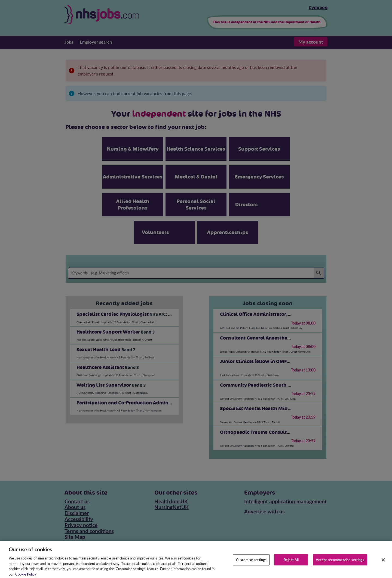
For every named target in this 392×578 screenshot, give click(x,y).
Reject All (291, 562)
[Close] (383, 562)
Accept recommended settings (340, 562)
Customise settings (251, 562)
